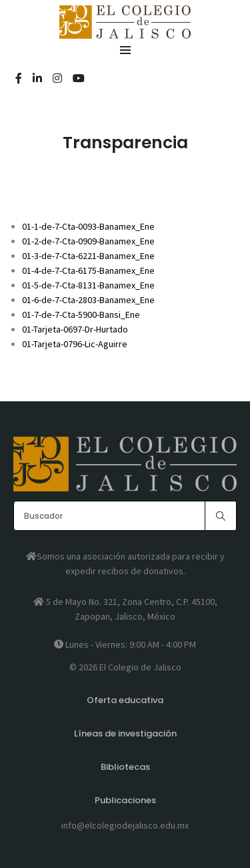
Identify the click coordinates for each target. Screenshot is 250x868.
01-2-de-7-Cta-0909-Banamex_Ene (88, 241)
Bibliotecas (125, 767)
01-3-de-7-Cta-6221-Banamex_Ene (88, 256)
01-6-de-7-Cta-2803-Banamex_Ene (88, 300)
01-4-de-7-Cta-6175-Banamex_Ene (88, 270)
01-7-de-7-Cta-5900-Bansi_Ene (81, 314)
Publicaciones (125, 800)
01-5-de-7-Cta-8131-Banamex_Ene (88, 285)
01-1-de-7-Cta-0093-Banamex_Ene (88, 226)
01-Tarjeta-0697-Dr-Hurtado (75, 329)
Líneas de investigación (125, 733)
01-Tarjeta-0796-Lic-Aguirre (75, 344)
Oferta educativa (125, 700)
